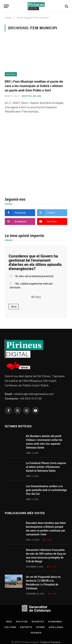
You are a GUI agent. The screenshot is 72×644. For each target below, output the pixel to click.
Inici (9, 622)
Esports (26, 627)
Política (11, 74)
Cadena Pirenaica (50, 642)
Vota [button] (14, 307)
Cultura (10, 627)
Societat (38, 622)
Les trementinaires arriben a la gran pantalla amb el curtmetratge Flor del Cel (46, 490)
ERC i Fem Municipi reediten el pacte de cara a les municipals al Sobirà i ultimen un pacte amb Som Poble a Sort (34, 86)
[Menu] (6, 6)
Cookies (36, 633)
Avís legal (56, 627)
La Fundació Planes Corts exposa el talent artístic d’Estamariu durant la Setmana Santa (46, 467)
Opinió (41, 627)
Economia (55, 622)
